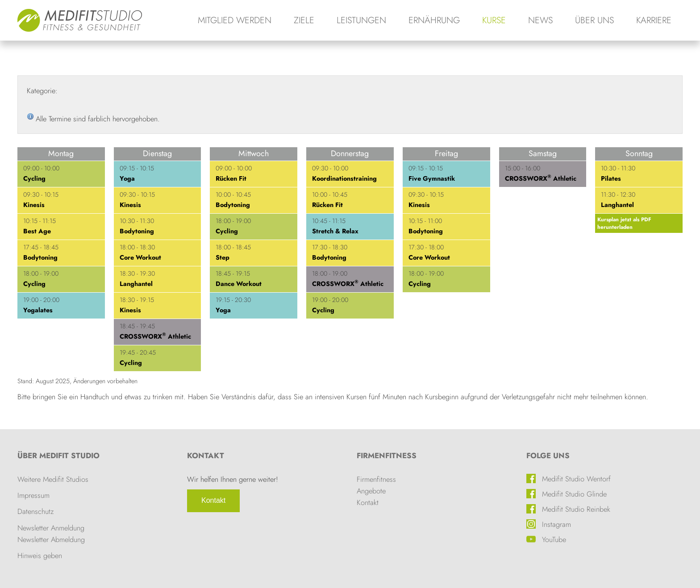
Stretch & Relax (335, 231)
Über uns (594, 20)
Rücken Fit (231, 178)
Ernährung (434, 20)
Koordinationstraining (344, 178)
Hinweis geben (40, 555)
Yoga (127, 178)
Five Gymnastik (432, 178)
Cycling (34, 178)
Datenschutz (35, 511)
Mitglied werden (235, 20)
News (540, 20)
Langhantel (136, 284)
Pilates (611, 178)
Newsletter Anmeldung (51, 528)
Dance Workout (239, 284)
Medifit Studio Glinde (574, 494)
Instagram (556, 524)
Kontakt (213, 500)
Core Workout (140, 257)
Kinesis (34, 205)
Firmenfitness (387, 455)
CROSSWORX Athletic (155, 336)
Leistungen (361, 20)
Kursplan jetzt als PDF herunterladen (624, 223)
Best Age (37, 231)
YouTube (554, 539)
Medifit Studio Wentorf (576, 479)
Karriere (654, 20)
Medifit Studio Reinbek (576, 509)
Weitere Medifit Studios (53, 479)
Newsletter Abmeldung (51, 539)
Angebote (371, 491)
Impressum (33, 495)
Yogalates (38, 310)
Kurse (494, 20)
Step (223, 257)
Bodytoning (40, 257)
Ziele (304, 20)
